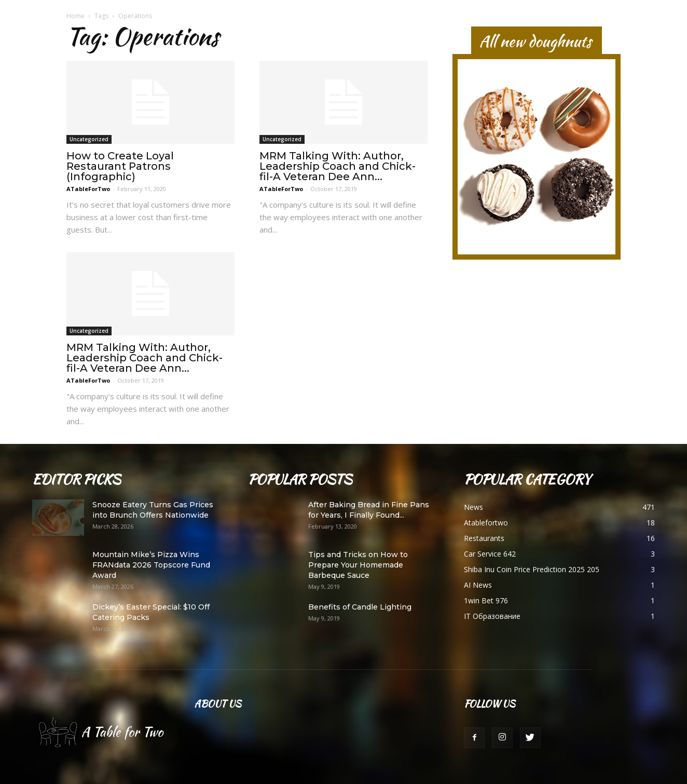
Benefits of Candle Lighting (360, 607)
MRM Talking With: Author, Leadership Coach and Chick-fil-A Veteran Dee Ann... (338, 166)
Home (75, 16)
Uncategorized (89, 139)
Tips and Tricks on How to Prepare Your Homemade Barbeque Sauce (358, 565)
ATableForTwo (88, 189)
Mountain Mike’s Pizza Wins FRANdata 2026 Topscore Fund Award (151, 565)
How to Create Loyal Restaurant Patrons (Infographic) (120, 166)
